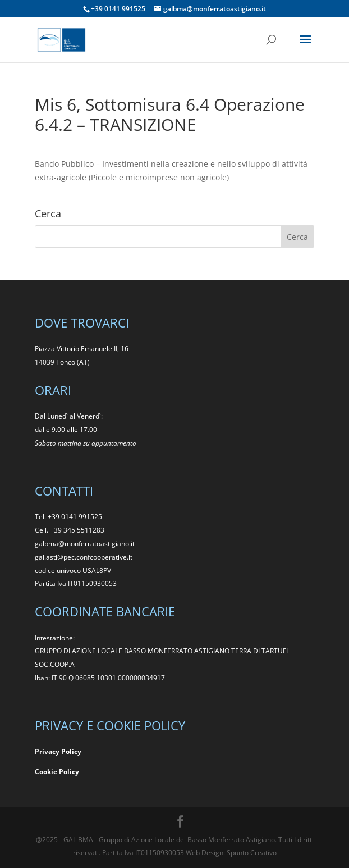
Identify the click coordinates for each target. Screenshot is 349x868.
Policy (69, 772)
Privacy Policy (58, 751)
